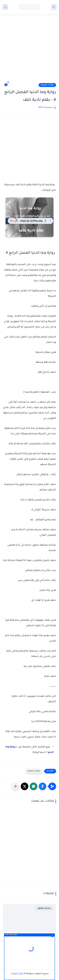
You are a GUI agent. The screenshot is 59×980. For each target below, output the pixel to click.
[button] (43, 786)
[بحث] (5, 7)
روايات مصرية (47, 85)
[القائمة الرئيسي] (54, 7)
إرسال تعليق (44, 908)
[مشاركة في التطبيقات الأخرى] (16, 786)
